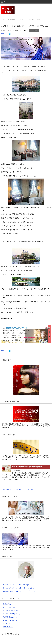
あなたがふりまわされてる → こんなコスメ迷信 (18, 489)
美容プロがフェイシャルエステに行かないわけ (18, 585)
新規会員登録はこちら (10, 617)
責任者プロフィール (9, 604)
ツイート (4, 34)
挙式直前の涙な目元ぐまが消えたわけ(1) (27, 467)
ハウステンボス (34, 30)
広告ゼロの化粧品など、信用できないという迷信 (18, 588)
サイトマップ (7, 624)
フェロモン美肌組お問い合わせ (13, 614)
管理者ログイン (8, 627)
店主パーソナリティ (9, 607)
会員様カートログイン (10, 620)
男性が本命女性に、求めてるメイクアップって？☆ (19, 591)
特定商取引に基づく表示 (11, 611)
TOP (10, 20)
